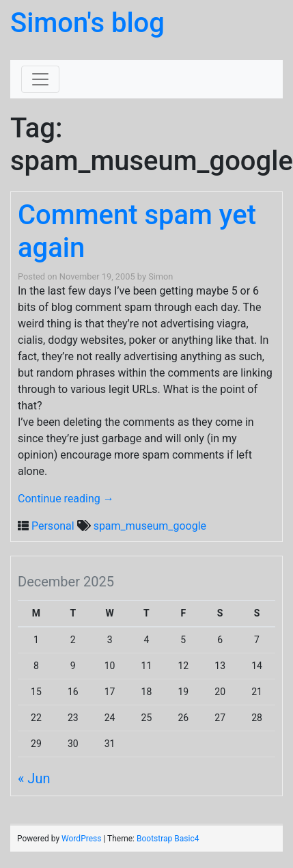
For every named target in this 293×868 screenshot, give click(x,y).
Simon (161, 276)
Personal (53, 526)
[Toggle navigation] (40, 79)
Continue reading (66, 499)
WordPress (81, 839)
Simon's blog (87, 23)
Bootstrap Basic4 (168, 839)
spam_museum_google (150, 526)
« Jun (34, 778)
